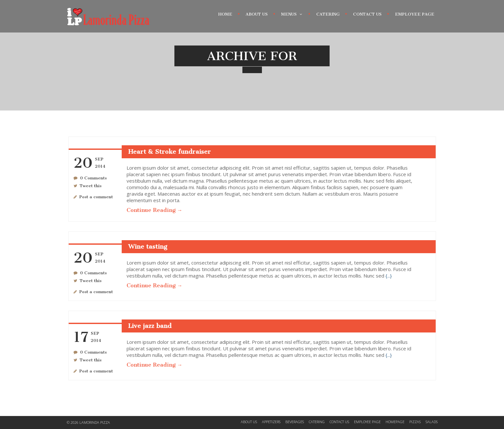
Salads (432, 422)
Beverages (295, 422)
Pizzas (415, 422)
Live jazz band (150, 326)
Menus (292, 13)
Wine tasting (148, 247)
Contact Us (367, 14)
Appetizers (271, 422)
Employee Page (415, 14)
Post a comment (96, 197)
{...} (389, 276)
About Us (257, 14)
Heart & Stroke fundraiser (170, 152)
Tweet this (91, 186)
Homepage (395, 422)
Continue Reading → (155, 210)
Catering (328, 14)
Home (225, 14)
